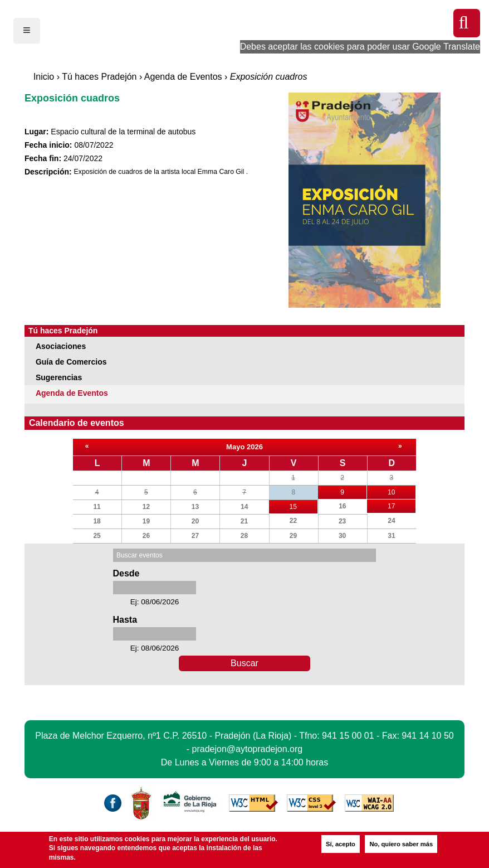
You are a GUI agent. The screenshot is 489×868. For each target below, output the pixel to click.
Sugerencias (59, 377)
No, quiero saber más (401, 844)
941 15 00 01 (348, 736)
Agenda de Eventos (183, 77)
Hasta (125, 620)
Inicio (44, 77)
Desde (126, 573)
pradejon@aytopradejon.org (248, 749)
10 (402, 491)
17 (402, 505)
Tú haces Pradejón (99, 77)
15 (304, 505)
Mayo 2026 (245, 447)
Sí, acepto (341, 844)
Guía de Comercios (71, 362)
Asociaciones (61, 346)
